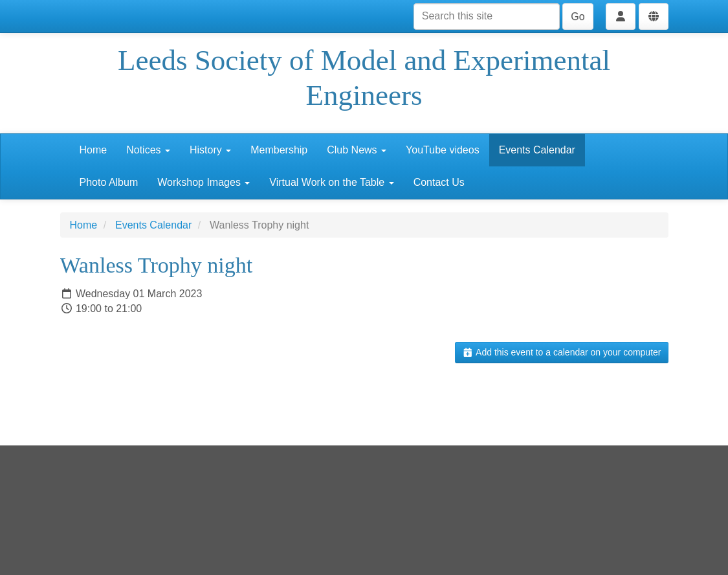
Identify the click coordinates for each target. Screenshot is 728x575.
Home (94, 150)
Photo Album (109, 182)
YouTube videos (443, 150)
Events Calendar (537, 150)
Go (578, 17)
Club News (357, 150)
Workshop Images (204, 182)
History (210, 150)
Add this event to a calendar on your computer (561, 352)
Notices (148, 150)
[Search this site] (487, 17)
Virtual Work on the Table (331, 182)
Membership (279, 150)
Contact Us (439, 182)
